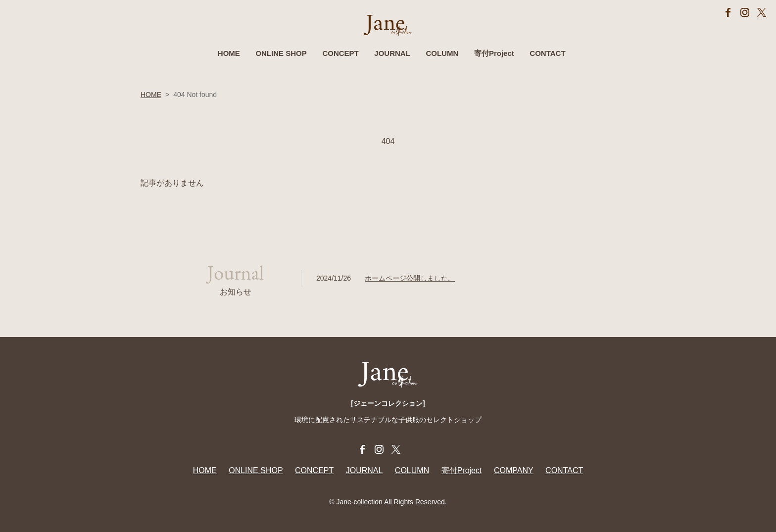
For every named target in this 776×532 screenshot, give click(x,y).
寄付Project (494, 55)
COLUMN (442, 55)
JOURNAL (392, 55)
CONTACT (547, 55)
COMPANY (514, 470)
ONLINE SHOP (281, 55)
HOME (229, 55)
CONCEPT (340, 55)
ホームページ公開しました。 (410, 278)
